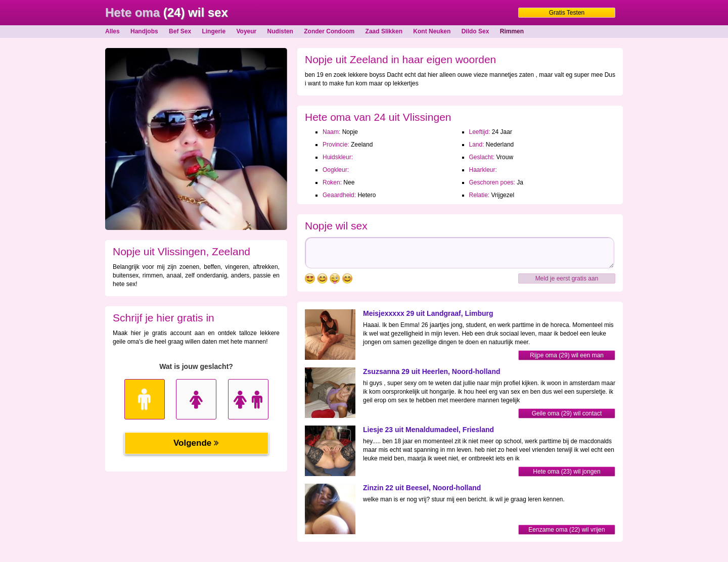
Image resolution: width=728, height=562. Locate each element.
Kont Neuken (432, 31)
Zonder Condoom (329, 31)
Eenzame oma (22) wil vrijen (566, 530)
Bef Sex (180, 31)
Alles (112, 31)
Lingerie (214, 31)
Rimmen (512, 31)
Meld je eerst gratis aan (567, 278)
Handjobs (144, 31)
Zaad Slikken (384, 31)
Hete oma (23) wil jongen (566, 472)
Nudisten (280, 31)
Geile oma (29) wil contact (567, 413)
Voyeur (246, 31)
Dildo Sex (475, 31)
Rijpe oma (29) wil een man (567, 355)
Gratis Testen (567, 13)
